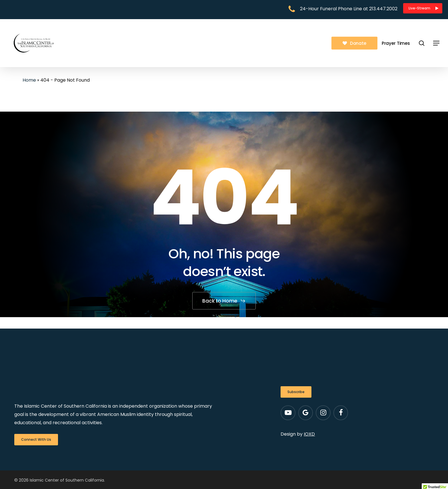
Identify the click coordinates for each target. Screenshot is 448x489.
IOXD (309, 434)
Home (29, 80)
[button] (423, 8)
